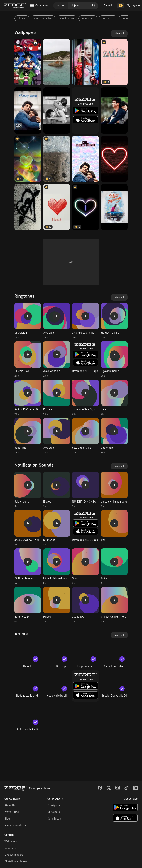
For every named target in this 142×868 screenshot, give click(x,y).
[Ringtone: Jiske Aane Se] (57, 359)
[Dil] (28, 159)
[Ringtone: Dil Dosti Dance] (28, 566)
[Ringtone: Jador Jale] (114, 436)
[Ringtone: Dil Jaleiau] (28, 321)
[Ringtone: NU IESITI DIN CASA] (85, 490)
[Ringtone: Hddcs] (57, 605)
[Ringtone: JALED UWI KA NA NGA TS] (28, 528)
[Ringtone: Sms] (85, 566)
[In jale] (85, 62)
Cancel (108, 6)
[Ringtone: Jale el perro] (28, 490)
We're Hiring (12, 812)
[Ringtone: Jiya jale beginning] (85, 321)
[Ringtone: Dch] (114, 528)
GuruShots (54, 812)
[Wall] (57, 159)
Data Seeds (54, 819)
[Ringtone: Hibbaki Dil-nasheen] (57, 566)
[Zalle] (114, 62)
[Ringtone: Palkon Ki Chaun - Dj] (28, 398)
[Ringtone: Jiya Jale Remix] (114, 359)
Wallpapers (11, 841)
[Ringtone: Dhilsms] (114, 566)
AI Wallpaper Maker (16, 861)
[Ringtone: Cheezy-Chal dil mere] (114, 605)
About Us (10, 805)
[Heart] (28, 207)
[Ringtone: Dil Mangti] (57, 528)
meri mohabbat (43, 18)
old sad (22, 18)
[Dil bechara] (28, 110)
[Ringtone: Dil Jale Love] (28, 359)
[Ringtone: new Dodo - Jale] (85, 436)
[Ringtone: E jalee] (57, 490)
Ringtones (10, 848)
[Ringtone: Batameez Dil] (28, 605)
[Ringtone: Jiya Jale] (57, 321)
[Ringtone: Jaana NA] (85, 605)
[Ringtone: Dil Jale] (57, 398)
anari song (88, 18)
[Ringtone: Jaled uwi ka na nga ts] (114, 490)
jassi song (108, 18)
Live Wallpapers (14, 855)
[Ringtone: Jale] (114, 398)
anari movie (67, 18)
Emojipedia (54, 805)
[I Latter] (85, 207)
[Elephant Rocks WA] (57, 62)
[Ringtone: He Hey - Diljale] (114, 321)
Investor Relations (15, 825)
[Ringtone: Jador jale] (28, 436)
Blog (7, 819)
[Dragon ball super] (28, 62)
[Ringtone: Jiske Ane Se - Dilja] (85, 398)
